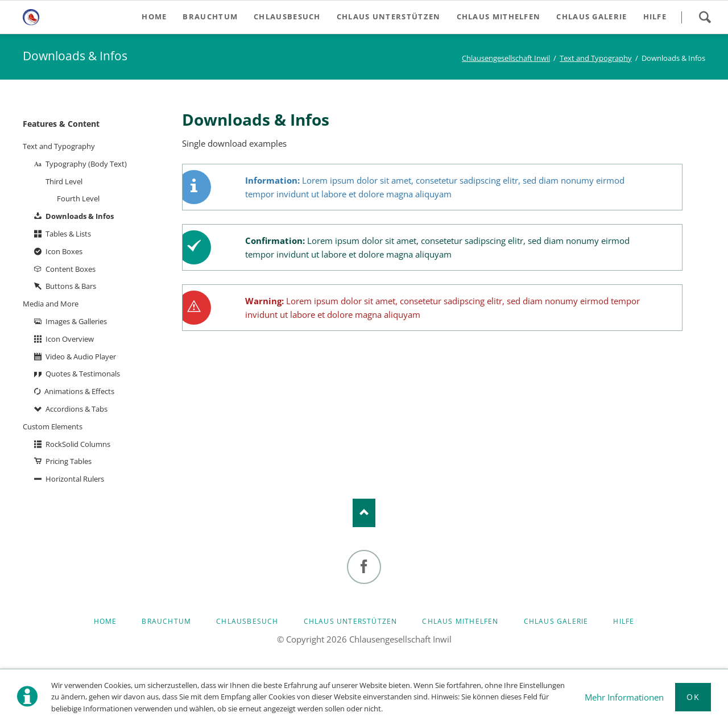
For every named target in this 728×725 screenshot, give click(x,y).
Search (705, 17)
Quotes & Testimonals (83, 374)
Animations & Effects (79, 391)
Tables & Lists (68, 234)
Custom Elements (53, 426)
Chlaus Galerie (556, 621)
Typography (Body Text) (86, 164)
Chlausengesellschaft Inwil (506, 58)
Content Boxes (71, 269)
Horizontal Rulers (75, 479)
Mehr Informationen (624, 697)
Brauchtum (166, 621)
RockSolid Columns (78, 444)
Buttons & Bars (71, 286)
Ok (693, 697)
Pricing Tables (69, 461)
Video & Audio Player (81, 357)
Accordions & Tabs (76, 409)
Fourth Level (78, 198)
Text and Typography (596, 58)
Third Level (64, 181)
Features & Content (61, 124)
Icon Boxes (64, 251)
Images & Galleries (76, 321)
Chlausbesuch (247, 621)
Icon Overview (70, 339)
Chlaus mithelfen (460, 621)
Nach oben (364, 513)
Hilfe (624, 621)
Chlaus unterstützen (351, 621)
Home (106, 621)
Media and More (51, 304)
